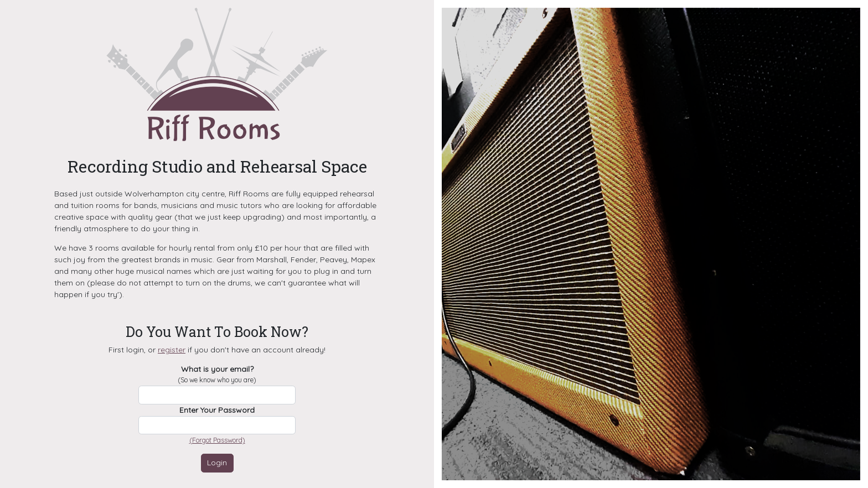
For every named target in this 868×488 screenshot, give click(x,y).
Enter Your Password (217, 410)
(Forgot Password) (217, 440)
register (172, 350)
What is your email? (217, 375)
